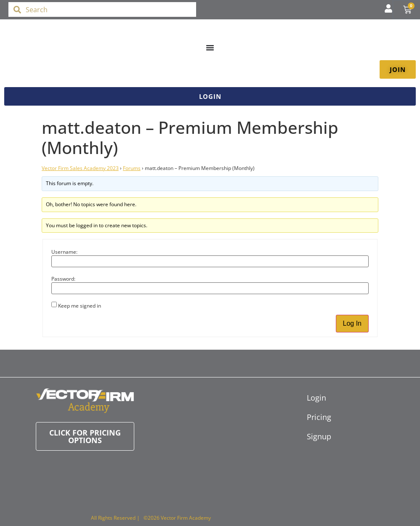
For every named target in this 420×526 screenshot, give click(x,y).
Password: (63, 279)
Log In (352, 323)
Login (311, 398)
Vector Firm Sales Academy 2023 (80, 168)
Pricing (311, 417)
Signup (311, 436)
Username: (64, 252)
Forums (132, 168)
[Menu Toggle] (210, 48)
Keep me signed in (80, 306)
